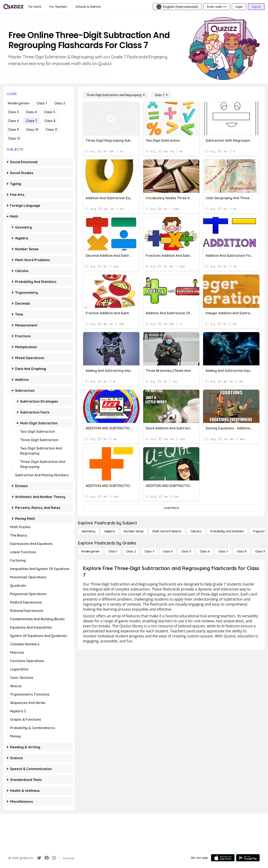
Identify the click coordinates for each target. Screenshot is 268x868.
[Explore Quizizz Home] (13, 7)
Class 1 (42, 103)
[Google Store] (248, 858)
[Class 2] (131, 551)
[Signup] (256, 7)
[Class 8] (242, 551)
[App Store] (223, 858)
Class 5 (50, 112)
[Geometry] (88, 531)
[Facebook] (47, 858)
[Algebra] (110, 531)
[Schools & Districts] (88, 7)
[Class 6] (205, 551)
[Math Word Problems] (167, 531)
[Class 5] (186, 551)
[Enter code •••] (217, 7)
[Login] (239, 7)
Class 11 (52, 130)
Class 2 (60, 103)
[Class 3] (149, 551)
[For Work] (35, 7)
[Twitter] (39, 858)
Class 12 (14, 138)
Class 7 (32, 121)
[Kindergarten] (90, 551)
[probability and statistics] (227, 531)
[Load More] (171, 508)
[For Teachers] (58, 7)
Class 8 (50, 121)
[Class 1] (113, 551)
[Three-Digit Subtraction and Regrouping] (115, 95)
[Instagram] (54, 858)
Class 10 (32, 130)
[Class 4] (168, 551)
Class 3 (13, 112)
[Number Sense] (134, 531)
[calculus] (196, 531)
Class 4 (31, 112)
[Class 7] (161, 95)
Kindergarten (19, 103)
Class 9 (13, 130)
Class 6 (13, 121)
